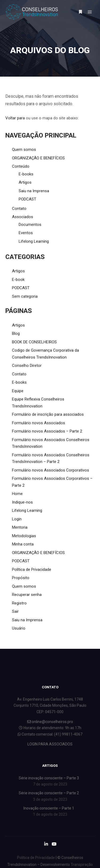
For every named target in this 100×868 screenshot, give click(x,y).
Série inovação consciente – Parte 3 (49, 778)
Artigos (25, 182)
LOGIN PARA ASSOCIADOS (50, 744)
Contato (19, 209)
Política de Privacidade (32, 569)
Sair (15, 611)
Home (17, 494)
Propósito (21, 578)
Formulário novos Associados (39, 423)
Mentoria (20, 527)
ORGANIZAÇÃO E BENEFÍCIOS (38, 158)
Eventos (26, 233)
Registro (19, 603)
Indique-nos (22, 502)
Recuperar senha (27, 595)
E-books (26, 174)
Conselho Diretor (27, 366)
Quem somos (24, 150)
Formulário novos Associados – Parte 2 (47, 431)
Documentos (30, 225)
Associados (23, 217)
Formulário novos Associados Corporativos (51, 470)
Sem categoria (25, 296)
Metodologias (24, 536)
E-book (18, 280)
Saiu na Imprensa (34, 191)
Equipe (18, 391)
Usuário (19, 628)
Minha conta (23, 544)
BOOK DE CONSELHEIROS (34, 342)
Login (17, 519)
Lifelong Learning (34, 241)
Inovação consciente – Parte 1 (49, 808)
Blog (16, 333)
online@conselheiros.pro (50, 722)
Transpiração (82, 865)
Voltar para (15, 118)
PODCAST (27, 199)
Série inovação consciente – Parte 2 (49, 793)
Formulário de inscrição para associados (48, 414)
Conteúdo (21, 166)
